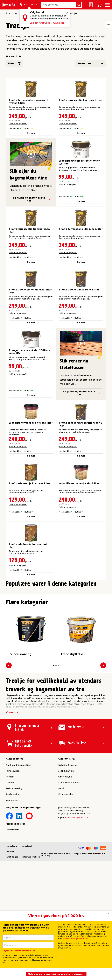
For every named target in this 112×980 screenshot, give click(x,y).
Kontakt (10, 846)
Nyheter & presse (68, 834)
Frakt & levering (14, 857)
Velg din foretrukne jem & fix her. (47, 23)
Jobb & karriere (66, 840)
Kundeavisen (13, 840)
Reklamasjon (13, 863)
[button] (53, 655)
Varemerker (12, 869)
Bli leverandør (66, 863)
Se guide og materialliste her (32, 199)
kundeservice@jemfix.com (77, 886)
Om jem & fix (65, 846)
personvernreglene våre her (76, 939)
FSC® (61, 857)
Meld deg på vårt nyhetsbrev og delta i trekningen (56, 974)
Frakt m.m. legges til (18, 124)
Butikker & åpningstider (19, 834)
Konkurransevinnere (69, 851)
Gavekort (11, 851)
